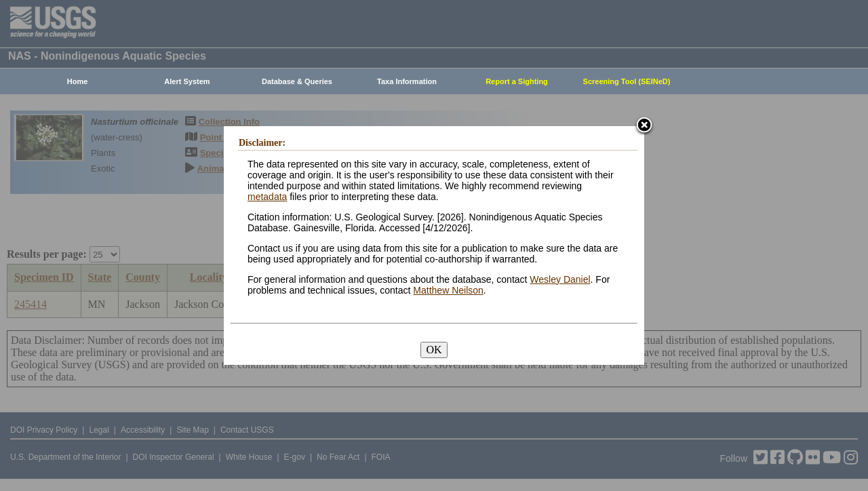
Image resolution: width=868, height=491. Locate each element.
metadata (267, 197)
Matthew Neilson (448, 290)
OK (434, 350)
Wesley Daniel (560, 279)
